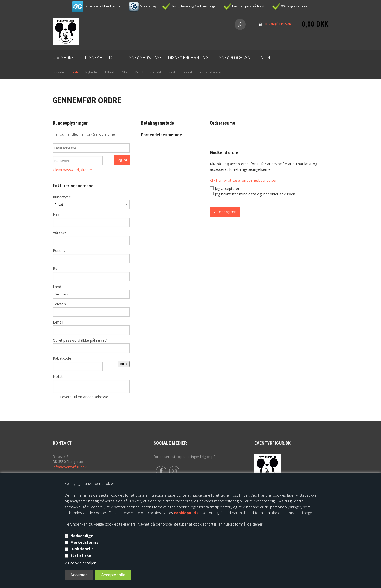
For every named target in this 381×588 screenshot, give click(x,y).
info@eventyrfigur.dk (70, 467)
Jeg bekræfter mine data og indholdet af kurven (255, 194)
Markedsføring (84, 542)
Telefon (91, 309)
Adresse (91, 237)
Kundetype (91, 202)
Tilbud (109, 72)
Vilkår (125, 72)
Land (91, 291)
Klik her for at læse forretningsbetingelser (243, 180)
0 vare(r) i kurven (278, 24)
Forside (58, 72)
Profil (139, 72)
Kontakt (155, 72)
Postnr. (91, 256)
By (91, 274)
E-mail (91, 327)
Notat (91, 383)
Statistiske (81, 555)
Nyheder (92, 72)
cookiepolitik (186, 513)
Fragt (171, 72)
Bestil (75, 72)
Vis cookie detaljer (80, 563)
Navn (91, 219)
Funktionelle (82, 549)
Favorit (187, 72)
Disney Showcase (143, 58)
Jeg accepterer (227, 189)
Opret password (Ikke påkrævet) (91, 345)
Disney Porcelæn (233, 58)
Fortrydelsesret (210, 72)
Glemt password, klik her (72, 170)
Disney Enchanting (188, 58)
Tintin (264, 58)
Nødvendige (82, 536)
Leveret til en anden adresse (84, 397)
